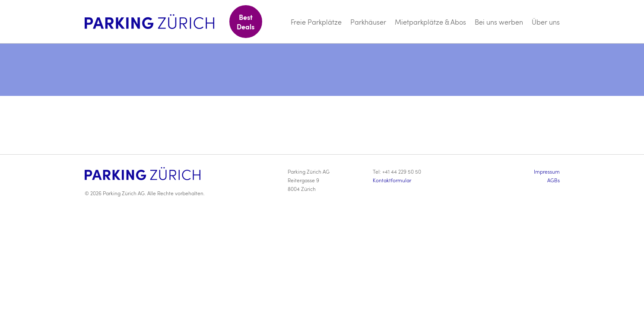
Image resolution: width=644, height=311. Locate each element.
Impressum (547, 171)
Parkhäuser (368, 22)
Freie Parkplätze (316, 22)
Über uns (546, 22)
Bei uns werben (499, 22)
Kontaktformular (392, 180)
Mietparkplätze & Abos (430, 22)
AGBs (554, 180)
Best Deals (246, 22)
